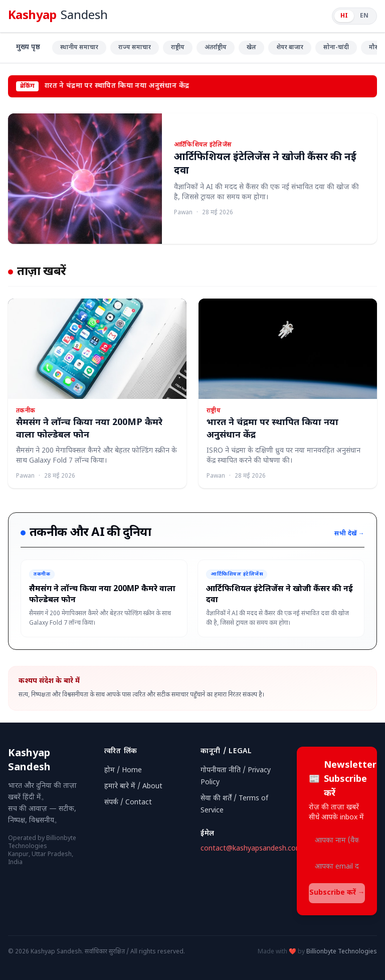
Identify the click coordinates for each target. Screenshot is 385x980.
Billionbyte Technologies (342, 952)
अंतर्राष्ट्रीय (216, 48)
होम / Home (123, 771)
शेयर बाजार (290, 48)
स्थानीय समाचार (79, 48)
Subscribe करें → (337, 893)
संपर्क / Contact (128, 803)
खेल (251, 48)
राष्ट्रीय (178, 48)
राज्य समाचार (135, 48)
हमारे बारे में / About (133, 787)
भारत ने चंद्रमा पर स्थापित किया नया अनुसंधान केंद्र (117, 86)
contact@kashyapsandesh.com (251, 849)
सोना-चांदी (336, 48)
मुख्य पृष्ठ (28, 47)
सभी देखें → (349, 534)
